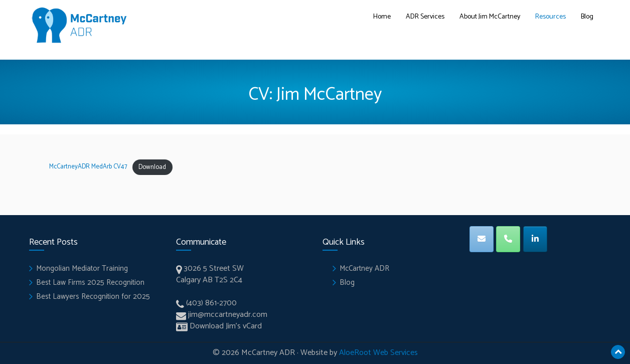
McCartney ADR (364, 268)
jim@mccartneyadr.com (228, 315)
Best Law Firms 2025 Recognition (90, 283)
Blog (587, 17)
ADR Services (425, 17)
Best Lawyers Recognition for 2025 (93, 297)
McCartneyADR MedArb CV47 (88, 167)
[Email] (482, 239)
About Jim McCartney (490, 17)
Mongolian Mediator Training (82, 268)
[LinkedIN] (535, 239)
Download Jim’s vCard (226, 326)
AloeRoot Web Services (378, 353)
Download (152, 167)
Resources (550, 17)
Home (382, 17)
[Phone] (508, 239)
